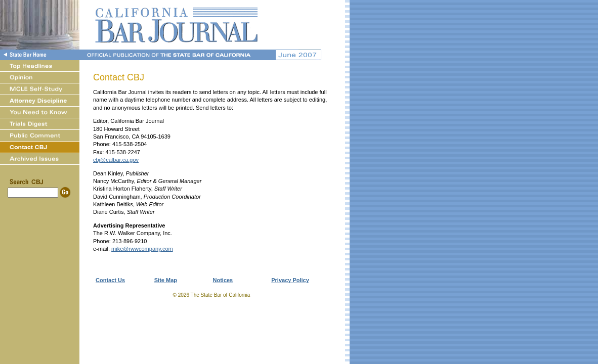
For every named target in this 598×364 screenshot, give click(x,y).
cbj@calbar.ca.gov (116, 160)
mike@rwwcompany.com (142, 249)
